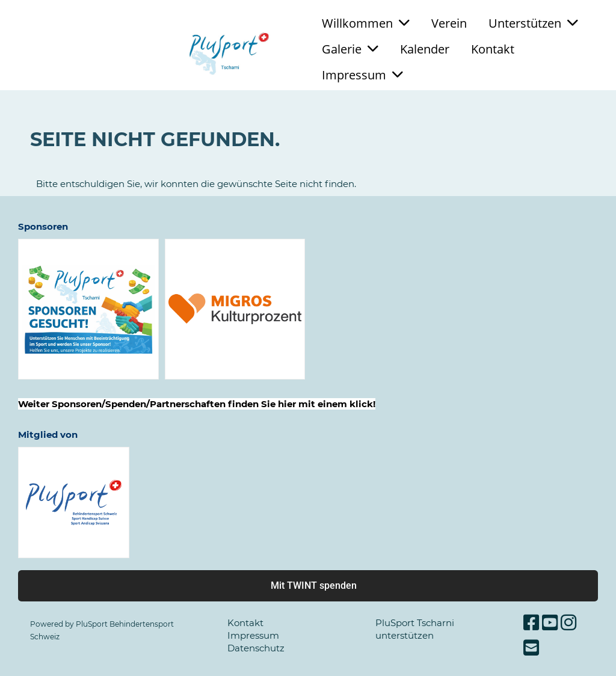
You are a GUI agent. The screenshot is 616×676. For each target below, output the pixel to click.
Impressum (362, 75)
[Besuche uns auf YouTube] (550, 623)
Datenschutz (256, 648)
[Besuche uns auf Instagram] (568, 623)
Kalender (425, 49)
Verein (449, 23)
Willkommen (366, 23)
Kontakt (493, 49)
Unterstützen (533, 23)
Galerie (350, 49)
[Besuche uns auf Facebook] (531, 623)
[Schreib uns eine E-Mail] (531, 648)
